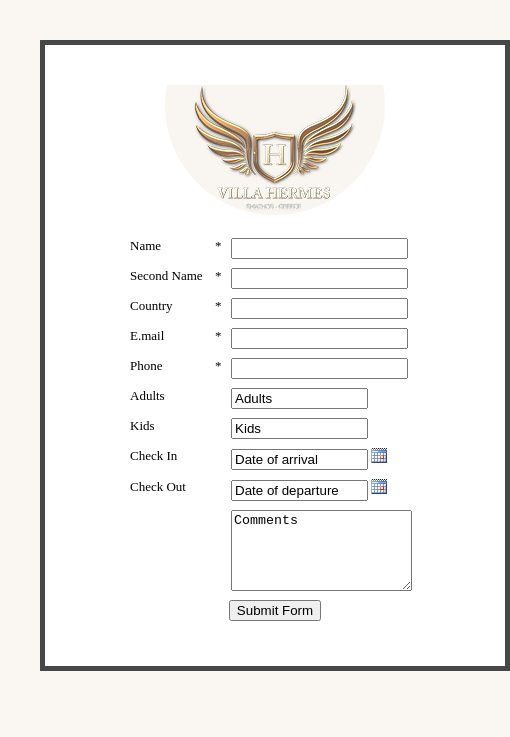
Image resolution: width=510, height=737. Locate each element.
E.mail (147, 346)
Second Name (149, 283)
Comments (319, 569)
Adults (147, 406)
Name (145, 245)
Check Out (158, 497)
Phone (146, 376)
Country (151, 316)
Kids (142, 436)
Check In (153, 466)
